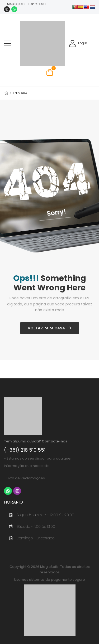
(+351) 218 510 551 (25, 450)
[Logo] (43, 43)
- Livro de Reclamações (24, 478)
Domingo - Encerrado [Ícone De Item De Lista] (30, 538)
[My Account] (78, 43)
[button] (8, 43)
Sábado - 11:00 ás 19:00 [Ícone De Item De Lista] (31, 526)
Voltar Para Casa (46, 328)
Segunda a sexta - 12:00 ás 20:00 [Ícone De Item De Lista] (40, 515)
